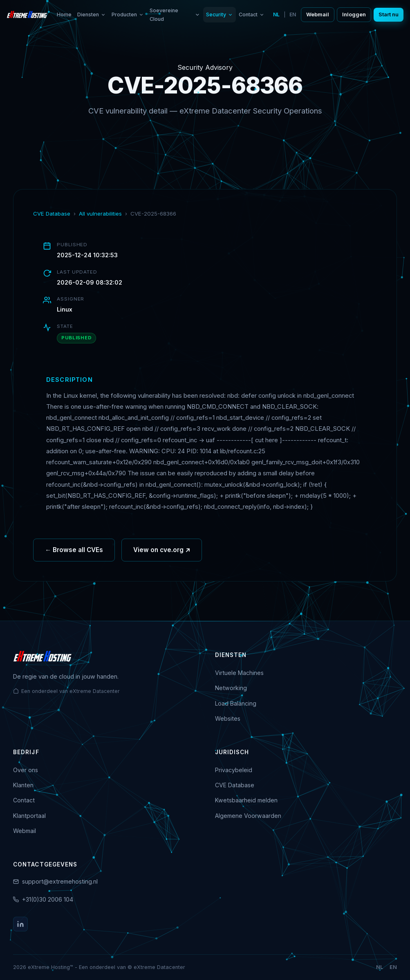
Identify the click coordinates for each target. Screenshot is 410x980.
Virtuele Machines (239, 673)
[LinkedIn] (20, 924)
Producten (128, 14)
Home (64, 14)
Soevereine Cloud (175, 15)
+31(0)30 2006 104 (48, 899)
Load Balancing (236, 703)
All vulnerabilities (100, 214)
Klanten (23, 785)
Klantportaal (29, 816)
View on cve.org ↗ (162, 554)
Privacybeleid (234, 770)
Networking (231, 688)
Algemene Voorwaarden (248, 816)
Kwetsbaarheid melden (246, 800)
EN (293, 14)
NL (276, 14)
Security (220, 14)
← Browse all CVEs (74, 554)
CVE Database (52, 214)
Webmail (318, 14)
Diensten (92, 14)
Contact (252, 14)
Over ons (26, 770)
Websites (228, 718)
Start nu (389, 14)
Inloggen (354, 14)
